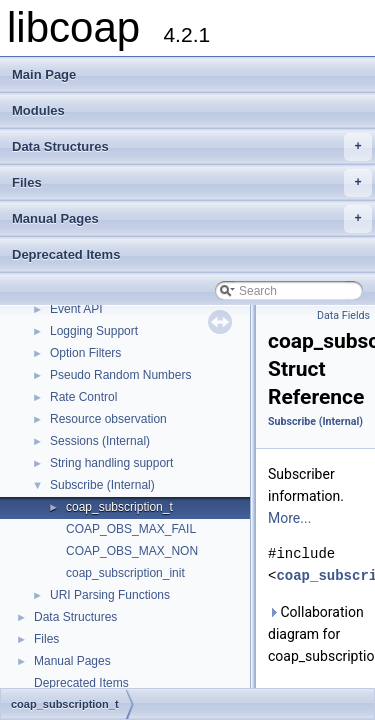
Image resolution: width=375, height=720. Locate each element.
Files (192, 183)
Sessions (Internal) (100, 441)
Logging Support (94, 331)
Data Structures (192, 147)
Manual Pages (192, 219)
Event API (76, 309)
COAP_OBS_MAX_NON (132, 551)
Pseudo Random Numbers (120, 375)
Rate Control (83, 397)
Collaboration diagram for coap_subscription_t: (317, 634)
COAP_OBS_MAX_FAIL (131, 529)
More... (289, 518)
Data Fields (343, 315)
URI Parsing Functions (110, 595)
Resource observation (108, 419)
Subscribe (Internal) (102, 485)
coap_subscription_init (125, 573)
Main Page (44, 74)
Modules (38, 110)
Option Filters (85, 353)
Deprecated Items (66, 254)
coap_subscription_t (119, 507)
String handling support (111, 463)
